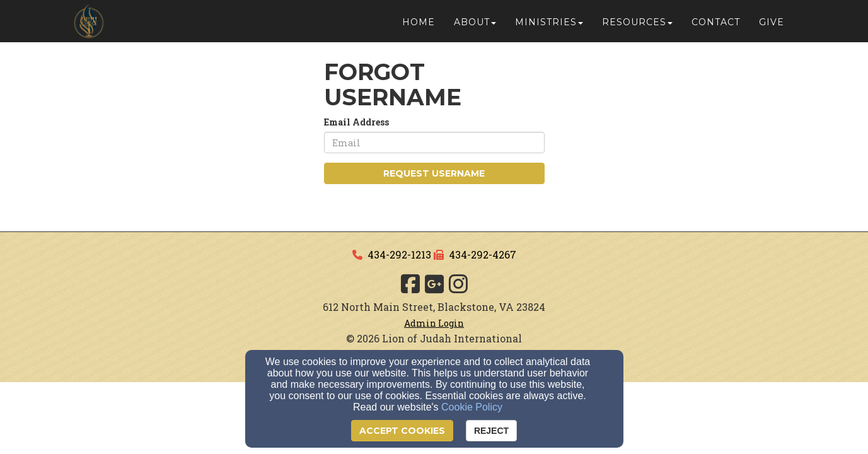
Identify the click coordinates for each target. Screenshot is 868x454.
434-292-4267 (483, 254)
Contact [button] (716, 26)
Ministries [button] (549, 26)
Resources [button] (637, 26)
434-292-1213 (399, 254)
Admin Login (434, 323)
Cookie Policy (472, 407)
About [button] (475, 26)
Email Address (356, 122)
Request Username (434, 173)
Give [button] (772, 26)
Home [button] (419, 26)
